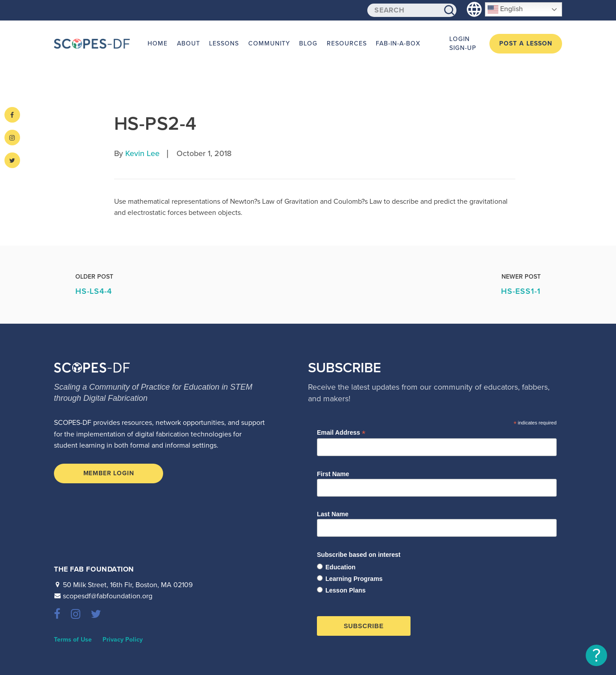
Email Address (341, 433)
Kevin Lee (142, 153)
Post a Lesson (526, 43)
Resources (345, 43)
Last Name (333, 514)
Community (268, 43)
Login (460, 39)
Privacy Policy (123, 640)
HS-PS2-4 (155, 124)
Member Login (109, 473)
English (505, 9)
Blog (307, 43)
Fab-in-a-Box (397, 43)
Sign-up (463, 48)
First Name (333, 474)
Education (341, 567)
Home (158, 43)
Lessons (224, 43)
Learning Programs (354, 579)
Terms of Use (73, 640)
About (188, 43)
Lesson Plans (345, 590)
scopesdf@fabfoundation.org (108, 596)
